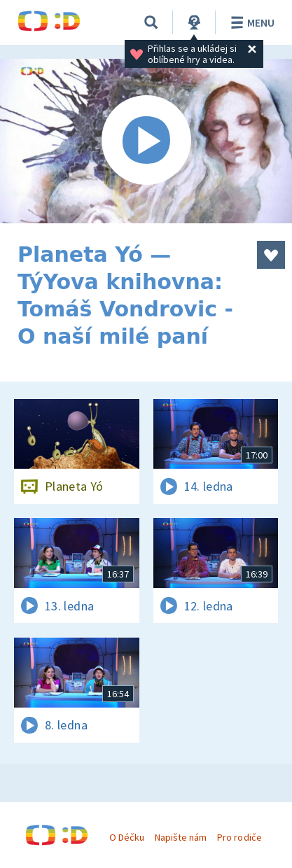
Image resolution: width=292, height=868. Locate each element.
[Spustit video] (146, 141)
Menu (250, 22)
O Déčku (127, 837)
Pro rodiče (239, 837)
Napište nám (181, 837)
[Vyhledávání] (151, 22)
